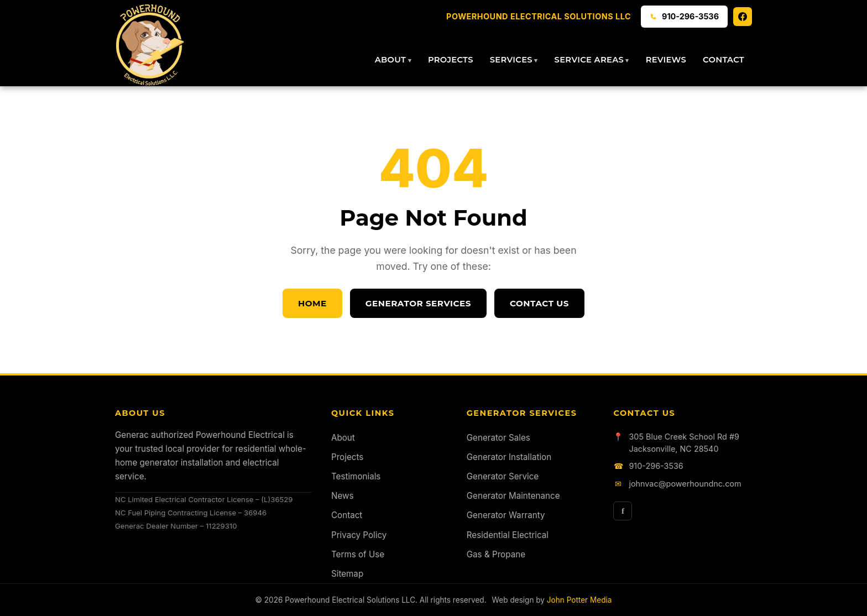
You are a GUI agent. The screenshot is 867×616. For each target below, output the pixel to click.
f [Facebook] (623, 511)
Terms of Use (358, 554)
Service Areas (589, 60)
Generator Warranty (506, 515)
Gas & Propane (496, 554)
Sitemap (347, 574)
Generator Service (503, 476)
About (390, 60)
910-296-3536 (656, 466)
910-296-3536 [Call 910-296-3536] (684, 16)
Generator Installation (509, 457)
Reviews (666, 60)
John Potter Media (579, 600)
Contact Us (539, 303)
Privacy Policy (359, 535)
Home (312, 303)
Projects (451, 60)
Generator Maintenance (513, 496)
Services (511, 60)
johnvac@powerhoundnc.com (685, 484)
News (342, 496)
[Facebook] (743, 17)
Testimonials (356, 476)
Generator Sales (498, 438)
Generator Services (418, 303)
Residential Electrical (508, 535)
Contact (724, 60)
